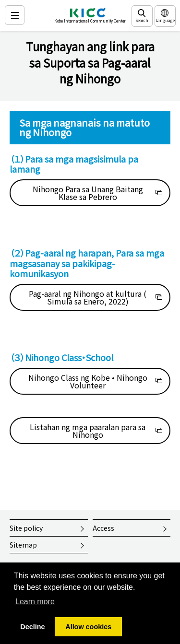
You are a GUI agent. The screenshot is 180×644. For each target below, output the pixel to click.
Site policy (26, 528)
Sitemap (23, 545)
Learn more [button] (35, 602)
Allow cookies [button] (88, 627)
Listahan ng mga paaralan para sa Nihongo (88, 431)
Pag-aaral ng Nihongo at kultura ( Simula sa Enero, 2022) (88, 297)
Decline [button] (32, 627)
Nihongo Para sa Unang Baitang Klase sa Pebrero (88, 193)
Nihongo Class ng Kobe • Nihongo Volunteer (88, 381)
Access (103, 528)
